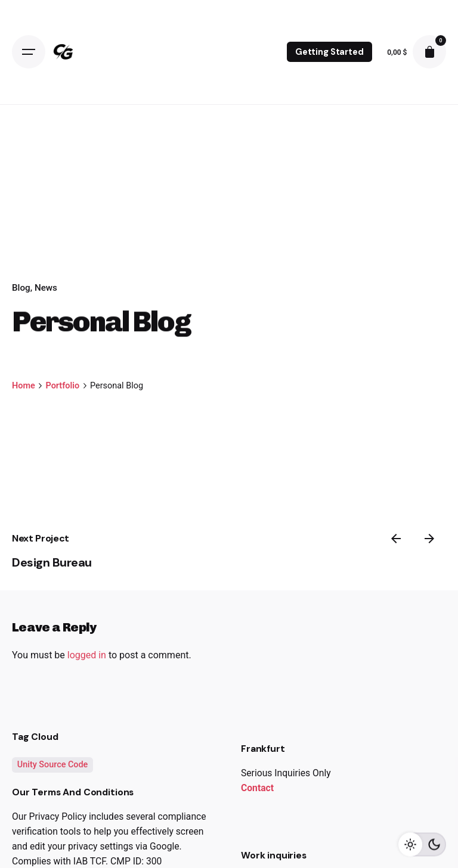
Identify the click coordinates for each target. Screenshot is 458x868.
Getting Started (329, 52)
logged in (87, 655)
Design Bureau (52, 562)
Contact (257, 788)
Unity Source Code (53, 765)
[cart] (429, 52)
